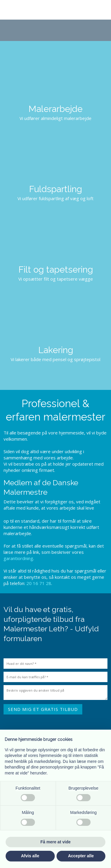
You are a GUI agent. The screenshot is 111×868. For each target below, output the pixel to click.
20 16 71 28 (39, 583)
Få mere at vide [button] (56, 842)
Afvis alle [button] (30, 856)
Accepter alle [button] (81, 856)
